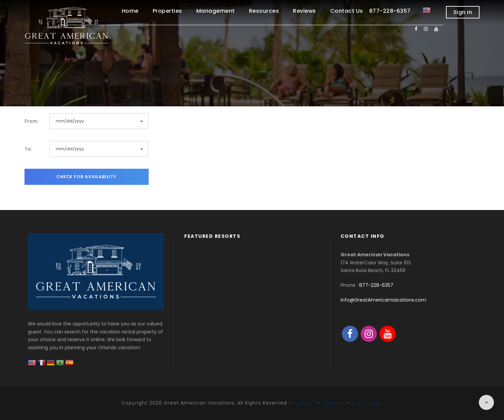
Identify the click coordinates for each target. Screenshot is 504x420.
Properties (167, 11)
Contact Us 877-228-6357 (370, 11)
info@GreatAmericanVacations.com (383, 300)
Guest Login (367, 403)
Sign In (463, 12)
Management (216, 11)
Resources (264, 11)
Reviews (305, 11)
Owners (331, 403)
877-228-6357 (376, 285)
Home (130, 11)
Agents (303, 403)
